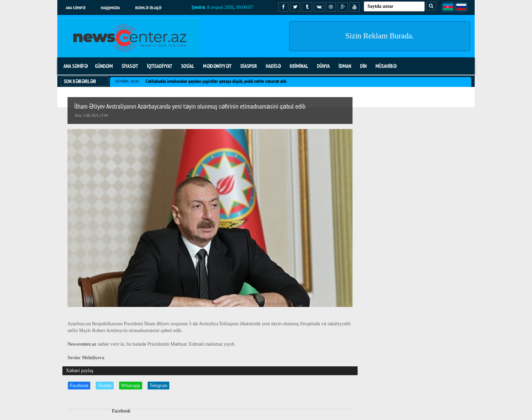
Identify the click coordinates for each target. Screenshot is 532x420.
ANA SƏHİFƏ (76, 66)
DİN (363, 66)
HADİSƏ (273, 66)
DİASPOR (249, 66)
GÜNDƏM (104, 66)
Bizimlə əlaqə (148, 8)
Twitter (104, 386)
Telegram (159, 386)
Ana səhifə (76, 8)
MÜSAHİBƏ (386, 66)
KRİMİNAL (299, 66)
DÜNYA (323, 66)
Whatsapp (131, 386)
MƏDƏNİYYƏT (217, 66)
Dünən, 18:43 (127, 81)
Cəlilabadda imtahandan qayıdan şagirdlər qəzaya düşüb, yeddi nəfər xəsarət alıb (216, 81)
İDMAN (345, 66)
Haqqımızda (110, 8)
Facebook (79, 386)
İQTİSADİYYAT (160, 66)
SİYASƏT (130, 66)
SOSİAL (188, 66)
